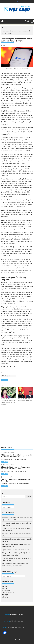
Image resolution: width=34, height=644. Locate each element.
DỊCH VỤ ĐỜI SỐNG (8, 593)
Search (4, 494)
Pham (4, 45)
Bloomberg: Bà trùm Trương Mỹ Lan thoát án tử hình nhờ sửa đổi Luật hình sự (9, 396)
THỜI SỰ (5, 588)
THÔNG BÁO (6, 591)
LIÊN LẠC (5, 597)
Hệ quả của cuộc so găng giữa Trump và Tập (16, 550)
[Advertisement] (17, 426)
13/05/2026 (6, 453)
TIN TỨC (5, 586)
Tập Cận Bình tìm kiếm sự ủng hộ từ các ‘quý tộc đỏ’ (25, 394)
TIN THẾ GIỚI (4, 380)
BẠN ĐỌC (5, 595)
